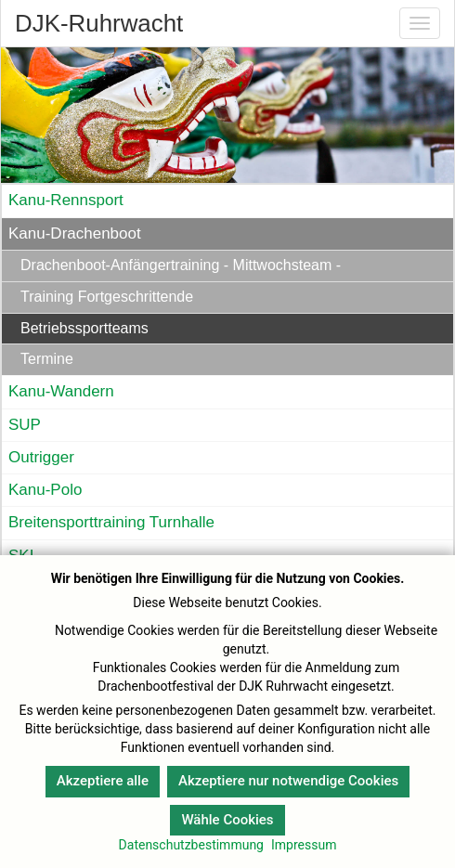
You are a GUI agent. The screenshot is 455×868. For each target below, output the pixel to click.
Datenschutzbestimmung (191, 845)
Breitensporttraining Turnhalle (111, 522)
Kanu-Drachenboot (75, 233)
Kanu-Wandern (61, 391)
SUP (25, 425)
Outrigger (41, 457)
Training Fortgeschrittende (107, 297)
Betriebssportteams (84, 328)
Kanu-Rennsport (66, 200)
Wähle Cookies (227, 820)
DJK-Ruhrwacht (99, 23)
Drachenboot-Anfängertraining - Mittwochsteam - (181, 265)
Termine (47, 359)
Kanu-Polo (45, 490)
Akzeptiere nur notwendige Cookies (288, 781)
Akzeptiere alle (103, 781)
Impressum (304, 845)
